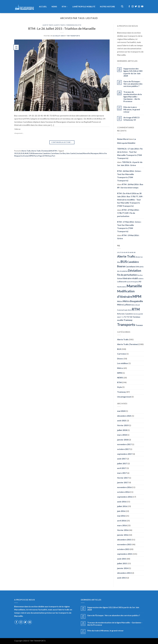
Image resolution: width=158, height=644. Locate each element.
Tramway (122, 392)
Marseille (87, 153)
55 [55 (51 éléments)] (128, 252)
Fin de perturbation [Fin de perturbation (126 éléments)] (127, 275)
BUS (76, 25)
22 (19, 153)
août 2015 (122, 559)
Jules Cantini (71, 153)
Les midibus (123, 363)
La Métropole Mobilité (127, 141)
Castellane (55, 153)
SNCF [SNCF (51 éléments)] (119, 317)
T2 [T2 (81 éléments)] (125, 317)
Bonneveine (38, 153)
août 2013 (122, 578)
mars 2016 (122, 525)
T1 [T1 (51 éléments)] (122, 317)
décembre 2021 (124, 416)
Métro (120, 368)
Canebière (46, 153)
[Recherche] (122, 6)
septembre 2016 (125, 497)
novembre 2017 (124, 444)
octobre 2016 (123, 492)
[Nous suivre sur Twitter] (136, 7)
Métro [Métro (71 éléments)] (120, 301)
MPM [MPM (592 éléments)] (137, 296)
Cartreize (122, 354)
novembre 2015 (124, 544)
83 (32, 153)
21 (17, 153)
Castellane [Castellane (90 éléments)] (130, 266)
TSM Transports (73, 36)
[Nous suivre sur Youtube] (142, 7)
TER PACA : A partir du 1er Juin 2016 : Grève (130, 164)
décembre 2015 (124, 540)
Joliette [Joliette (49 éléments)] (141, 279)
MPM (31, 156)
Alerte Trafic (48, 25)
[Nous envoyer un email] (139, 7)
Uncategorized (124, 397)
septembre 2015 (125, 554)
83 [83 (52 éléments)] (135, 252)
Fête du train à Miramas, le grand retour (132, 109)
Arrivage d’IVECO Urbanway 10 (132, 119)
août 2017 (122, 459)
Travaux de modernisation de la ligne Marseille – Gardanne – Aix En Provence (133, 97)
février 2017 (123, 478)
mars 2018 (122, 435)
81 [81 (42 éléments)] (133, 252)
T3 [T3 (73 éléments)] (128, 317)
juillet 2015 (122, 563)
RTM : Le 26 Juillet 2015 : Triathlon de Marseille (62, 29)
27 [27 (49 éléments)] (120, 252)
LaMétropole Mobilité (84, 7)
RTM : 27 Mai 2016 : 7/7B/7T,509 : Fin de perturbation (128, 213)
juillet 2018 (122, 430)
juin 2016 (121, 511)
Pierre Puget (38, 156)
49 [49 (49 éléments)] (126, 252)
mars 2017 (122, 473)
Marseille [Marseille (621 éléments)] (134, 286)
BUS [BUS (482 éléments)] (124, 262)
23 (21, 153)
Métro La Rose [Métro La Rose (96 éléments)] (124, 305)
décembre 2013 (124, 573)
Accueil (43, 7)
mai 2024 (121, 411)
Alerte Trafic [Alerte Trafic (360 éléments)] (126, 256)
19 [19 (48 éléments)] (118, 252)
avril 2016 (122, 521)
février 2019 (123, 425)
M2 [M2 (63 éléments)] (140, 282)
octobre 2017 (123, 449)
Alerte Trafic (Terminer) (64, 25)
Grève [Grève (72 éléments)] (120, 278)
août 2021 (122, 420)
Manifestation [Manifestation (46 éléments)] (122, 287)
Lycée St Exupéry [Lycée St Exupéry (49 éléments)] (133, 282)
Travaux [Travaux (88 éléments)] (139, 325)
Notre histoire (107, 7)
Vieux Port (51, 156)
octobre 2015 (123, 549)
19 (15, 153)
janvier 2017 (123, 482)
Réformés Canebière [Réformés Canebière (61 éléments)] (125, 314)
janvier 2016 (123, 535)
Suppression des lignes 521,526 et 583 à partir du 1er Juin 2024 (133, 72)
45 (28, 153)
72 (30, 153)
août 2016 (122, 502)
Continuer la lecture (62, 142)
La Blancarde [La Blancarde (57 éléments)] (122, 282)
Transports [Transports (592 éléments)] (126, 324)
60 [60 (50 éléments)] (131, 252)
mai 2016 (121, 516)
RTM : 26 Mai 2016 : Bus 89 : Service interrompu (130, 186)
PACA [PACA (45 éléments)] (130, 310)
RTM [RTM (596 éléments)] (136, 309)
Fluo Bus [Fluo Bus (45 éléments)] (140, 275)
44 (26, 153)
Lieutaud (79, 153)
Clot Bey (62, 153)
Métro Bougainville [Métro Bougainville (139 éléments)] (133, 301)
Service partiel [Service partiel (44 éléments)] (138, 314)
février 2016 (123, 530)
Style (119, 387)
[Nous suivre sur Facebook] (129, 7)
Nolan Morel (123, 139)
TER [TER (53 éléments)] (131, 317)
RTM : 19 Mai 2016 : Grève (128, 237)
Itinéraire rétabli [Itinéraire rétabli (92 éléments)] (130, 278)
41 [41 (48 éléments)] (124, 252)
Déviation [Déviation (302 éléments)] (134, 271)
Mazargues (95, 153)
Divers (120, 359)
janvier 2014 (123, 568)
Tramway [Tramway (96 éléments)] (128, 320)
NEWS (54, 7)
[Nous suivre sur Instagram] (133, 7)
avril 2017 (122, 468)
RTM (65, 7)
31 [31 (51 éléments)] (122, 252)
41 (23, 153)
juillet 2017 (122, 463)
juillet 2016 (122, 506)
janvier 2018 (123, 440)
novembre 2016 (124, 487)
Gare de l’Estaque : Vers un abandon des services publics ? (133, 84)
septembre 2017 (125, 454)
